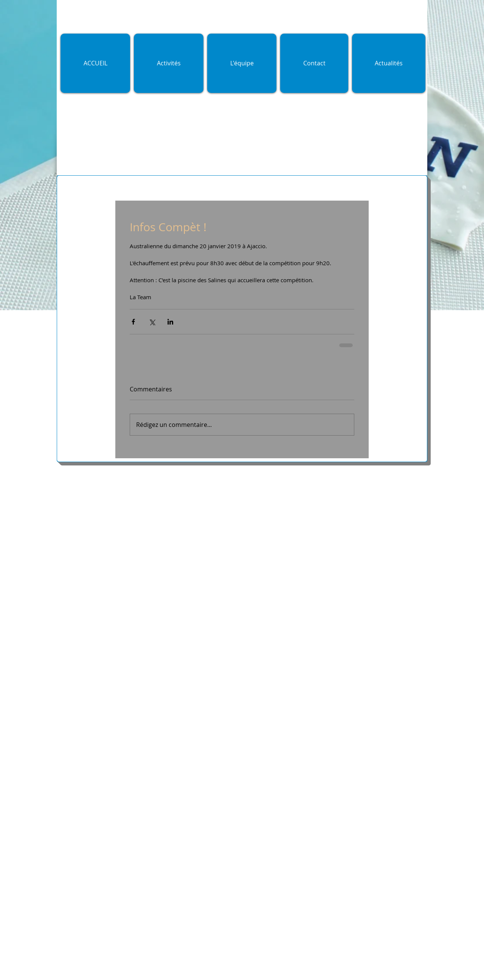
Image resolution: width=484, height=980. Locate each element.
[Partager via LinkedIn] (170, 322)
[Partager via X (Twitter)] (152, 322)
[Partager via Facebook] (133, 322)
